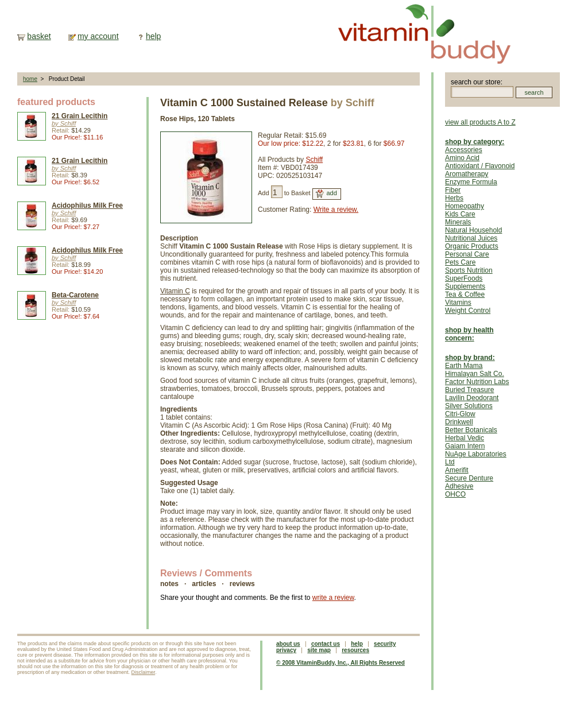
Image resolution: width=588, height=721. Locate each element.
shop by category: (475, 142)
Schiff (314, 160)
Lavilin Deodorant (472, 398)
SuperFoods (464, 278)
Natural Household (473, 230)
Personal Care (467, 254)
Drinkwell (459, 422)
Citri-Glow (460, 414)
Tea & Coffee (465, 294)
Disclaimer (144, 672)
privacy (286, 650)
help (153, 36)
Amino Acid (462, 158)
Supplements (465, 286)
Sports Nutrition (469, 270)
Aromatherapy (467, 174)
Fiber (453, 190)
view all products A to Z (480, 122)
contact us (326, 644)
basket (39, 36)
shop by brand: (470, 358)
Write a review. (336, 210)
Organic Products (472, 246)
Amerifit (457, 470)
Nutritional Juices (471, 238)
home (30, 79)
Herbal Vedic (465, 438)
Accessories (464, 150)
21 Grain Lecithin (80, 116)
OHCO (455, 494)
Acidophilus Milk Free (87, 206)
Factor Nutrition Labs (477, 382)
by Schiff (64, 123)
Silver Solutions (469, 406)
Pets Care (460, 262)
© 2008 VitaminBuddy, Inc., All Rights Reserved (341, 663)
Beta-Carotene (75, 295)
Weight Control (468, 311)
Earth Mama (464, 366)
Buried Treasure (469, 390)
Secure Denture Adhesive (469, 482)
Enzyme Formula (471, 182)
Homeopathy (465, 206)
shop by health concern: (469, 334)
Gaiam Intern (465, 446)
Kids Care (460, 214)
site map (319, 650)
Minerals (458, 222)
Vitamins (458, 303)
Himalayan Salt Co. (475, 374)
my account (98, 36)
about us (288, 644)
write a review (333, 598)
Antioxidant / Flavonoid (480, 166)
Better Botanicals (471, 430)
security (385, 644)
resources (355, 650)
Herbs (454, 198)
